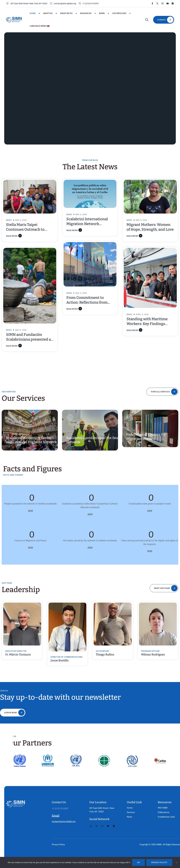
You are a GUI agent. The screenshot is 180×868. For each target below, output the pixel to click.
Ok (138, 862)
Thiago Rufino (105, 654)
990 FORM (155, 801)
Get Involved (119, 13)
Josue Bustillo (60, 660)
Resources (86, 13)
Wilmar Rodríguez (153, 654)
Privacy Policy (56, 845)
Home (33, 13)
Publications (156, 806)
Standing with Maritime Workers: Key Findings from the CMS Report (147, 324)
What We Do (66, 13)
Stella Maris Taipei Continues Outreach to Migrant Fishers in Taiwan (28, 229)
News (102, 13)
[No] (176, 863)
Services (125, 806)
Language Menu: (40, 26)
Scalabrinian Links (159, 810)
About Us (48, 13)
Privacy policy (159, 862)
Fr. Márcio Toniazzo (18, 654)
